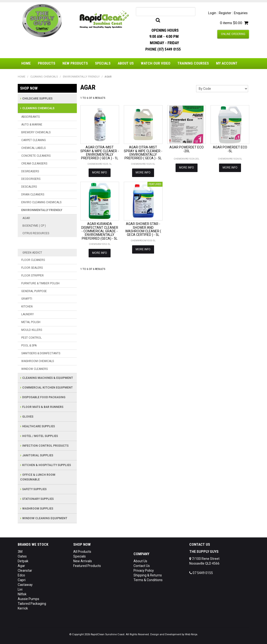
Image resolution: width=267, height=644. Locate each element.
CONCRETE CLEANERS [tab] (36, 156)
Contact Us (142, 566)
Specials (103, 63)
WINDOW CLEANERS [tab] (34, 369)
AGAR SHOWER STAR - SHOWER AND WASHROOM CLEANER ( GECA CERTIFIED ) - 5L (143, 229)
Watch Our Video (156, 63)
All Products (82, 552)
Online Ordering (233, 34)
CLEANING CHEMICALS (44, 77)
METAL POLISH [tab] (31, 322)
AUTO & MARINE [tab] (32, 125)
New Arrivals (83, 561)
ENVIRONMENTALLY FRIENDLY (81, 77)
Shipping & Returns (148, 575)
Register (225, 13)
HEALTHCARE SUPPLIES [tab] (39, 426)
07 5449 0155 (201, 573)
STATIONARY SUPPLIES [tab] (38, 499)
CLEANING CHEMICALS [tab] (38, 108)
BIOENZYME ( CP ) (34, 226)
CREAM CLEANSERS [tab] (34, 164)
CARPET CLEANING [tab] (34, 140)
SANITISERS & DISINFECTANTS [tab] (41, 353)
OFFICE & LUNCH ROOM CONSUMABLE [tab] (38, 477)
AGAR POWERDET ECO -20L (187, 149)
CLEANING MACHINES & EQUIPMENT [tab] (48, 378)
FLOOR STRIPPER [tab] (32, 276)
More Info (100, 173)
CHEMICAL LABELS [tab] (33, 148)
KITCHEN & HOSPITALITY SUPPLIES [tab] (47, 465)
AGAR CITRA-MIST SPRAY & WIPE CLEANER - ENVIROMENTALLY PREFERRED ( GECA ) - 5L (143, 153)
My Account (227, 63)
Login (212, 13)
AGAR (26, 218)
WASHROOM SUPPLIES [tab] (38, 509)
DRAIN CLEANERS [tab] (33, 194)
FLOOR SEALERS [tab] (32, 268)
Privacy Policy (144, 571)
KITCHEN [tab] (27, 307)
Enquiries (241, 13)
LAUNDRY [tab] (28, 314)
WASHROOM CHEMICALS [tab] (38, 361)
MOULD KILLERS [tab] (32, 330)
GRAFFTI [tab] (27, 299)
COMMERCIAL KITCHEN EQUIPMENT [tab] (47, 388)
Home (26, 63)
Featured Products (87, 566)
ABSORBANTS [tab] (30, 117)
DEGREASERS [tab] (30, 171)
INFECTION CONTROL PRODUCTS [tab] (45, 446)
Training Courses (193, 63)
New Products (75, 63)
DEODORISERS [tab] (31, 179)
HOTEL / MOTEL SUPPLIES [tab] (40, 436)
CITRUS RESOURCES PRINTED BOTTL (47, 243)
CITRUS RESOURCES (36, 233)
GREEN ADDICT (32, 253)
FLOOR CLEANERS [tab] (33, 260)
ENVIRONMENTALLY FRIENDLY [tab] (42, 210)
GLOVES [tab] (28, 417)
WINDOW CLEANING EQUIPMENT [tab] (45, 518)
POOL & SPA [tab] (29, 346)
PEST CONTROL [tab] (31, 338)
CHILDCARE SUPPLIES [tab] (37, 99)
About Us (126, 63)
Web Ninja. (192, 634)
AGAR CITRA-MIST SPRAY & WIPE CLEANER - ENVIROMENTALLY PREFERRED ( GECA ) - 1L (100, 153)
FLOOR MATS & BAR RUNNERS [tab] (43, 407)
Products (47, 63)
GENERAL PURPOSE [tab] (34, 291)
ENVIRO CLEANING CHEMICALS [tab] (41, 202)
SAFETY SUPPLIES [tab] (34, 489)
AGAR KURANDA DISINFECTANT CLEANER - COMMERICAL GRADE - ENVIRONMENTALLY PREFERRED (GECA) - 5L (100, 231)
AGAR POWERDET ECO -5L (230, 149)
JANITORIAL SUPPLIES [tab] (38, 455)
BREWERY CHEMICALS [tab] (36, 132)
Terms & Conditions (148, 580)
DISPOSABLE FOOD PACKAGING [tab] (44, 397)
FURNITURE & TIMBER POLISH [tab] (40, 283)
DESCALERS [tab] (29, 187)
